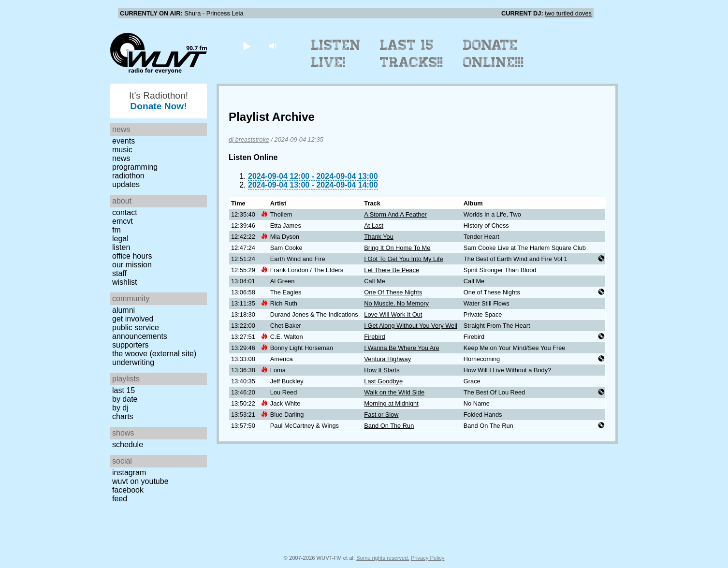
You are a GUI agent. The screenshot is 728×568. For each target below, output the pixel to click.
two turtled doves (568, 13)
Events (124, 141)
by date (125, 399)
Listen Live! (336, 54)
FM (116, 230)
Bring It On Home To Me (397, 248)
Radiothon (128, 176)
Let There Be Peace (392, 270)
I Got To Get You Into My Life (403, 259)
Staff (119, 273)
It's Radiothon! (159, 101)
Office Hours (132, 256)
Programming (135, 167)
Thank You (379, 237)
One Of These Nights (393, 292)
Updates (126, 184)
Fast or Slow (381, 415)
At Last (374, 226)
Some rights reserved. (383, 558)
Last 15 (124, 390)
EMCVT (123, 221)
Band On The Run (389, 426)
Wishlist (125, 282)
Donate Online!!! (494, 54)
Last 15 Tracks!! (412, 54)
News (121, 158)
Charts (123, 416)
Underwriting (133, 362)
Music (122, 150)
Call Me (374, 281)
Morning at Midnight (391, 403)
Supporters (131, 345)
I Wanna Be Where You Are (401, 348)
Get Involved (133, 319)
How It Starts (382, 370)
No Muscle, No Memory (396, 303)
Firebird (374, 337)
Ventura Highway (387, 359)
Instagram (129, 473)
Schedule (128, 444)
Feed (120, 499)
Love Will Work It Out (393, 314)
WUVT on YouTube (140, 481)
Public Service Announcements (140, 332)
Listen (121, 247)
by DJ (120, 408)
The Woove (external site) (154, 354)
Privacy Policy (428, 558)
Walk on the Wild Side (394, 392)
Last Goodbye (383, 381)
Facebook (128, 490)
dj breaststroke (249, 139)
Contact (125, 212)
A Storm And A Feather (395, 214)
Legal (120, 239)
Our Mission (132, 265)
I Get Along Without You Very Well (411, 326)
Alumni (124, 310)
